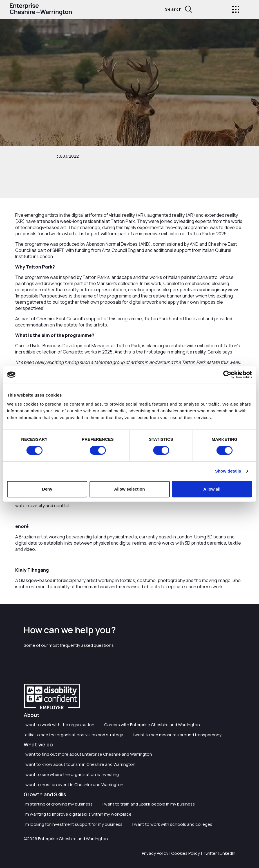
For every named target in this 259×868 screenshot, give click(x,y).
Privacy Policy (155, 853)
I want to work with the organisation (59, 725)
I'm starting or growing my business (58, 804)
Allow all (212, 489)
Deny (47, 489)
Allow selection (129, 489)
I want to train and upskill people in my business (149, 804)
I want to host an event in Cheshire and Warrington (73, 785)
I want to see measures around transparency (177, 735)
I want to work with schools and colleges (172, 824)
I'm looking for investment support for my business (73, 824)
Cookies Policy (186, 853)
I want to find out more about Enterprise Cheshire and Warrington (88, 754)
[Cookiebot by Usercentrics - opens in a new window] (227, 375)
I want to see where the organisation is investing (71, 774)
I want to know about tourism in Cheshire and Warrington (80, 764)
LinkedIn (227, 853)
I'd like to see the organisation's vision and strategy (73, 735)
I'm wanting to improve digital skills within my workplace (78, 814)
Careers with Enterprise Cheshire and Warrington (152, 725)
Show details (228, 471)
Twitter (210, 853)
